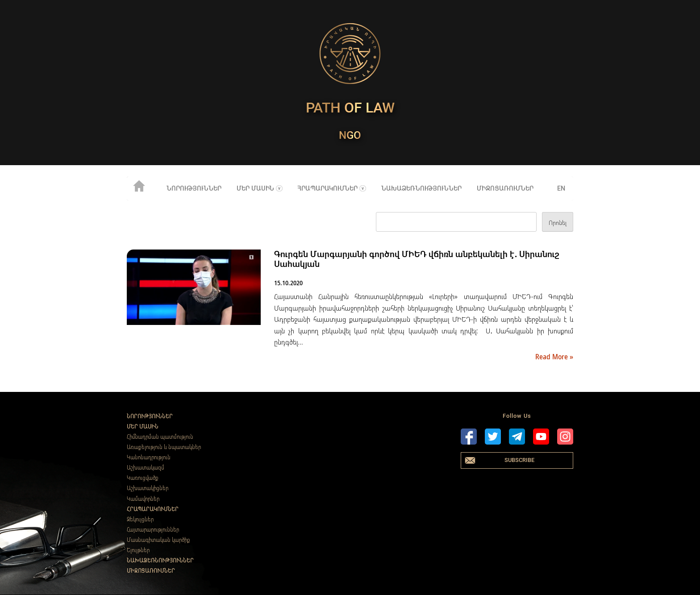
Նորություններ (194, 189)
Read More (552, 357)
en (561, 189)
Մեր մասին (255, 189)
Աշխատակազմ (146, 467)
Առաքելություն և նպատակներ (164, 447)
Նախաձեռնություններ (421, 189)
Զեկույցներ (140, 519)
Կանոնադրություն (149, 457)
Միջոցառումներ (505, 189)
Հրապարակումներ (327, 189)
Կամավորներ (143, 499)
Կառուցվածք (143, 478)
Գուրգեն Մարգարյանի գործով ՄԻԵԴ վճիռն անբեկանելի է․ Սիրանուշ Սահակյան (417, 259)
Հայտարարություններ (153, 529)
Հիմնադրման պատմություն (160, 437)
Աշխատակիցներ (148, 488)
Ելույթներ (138, 550)
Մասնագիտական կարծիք (158, 540)
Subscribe (519, 460)
